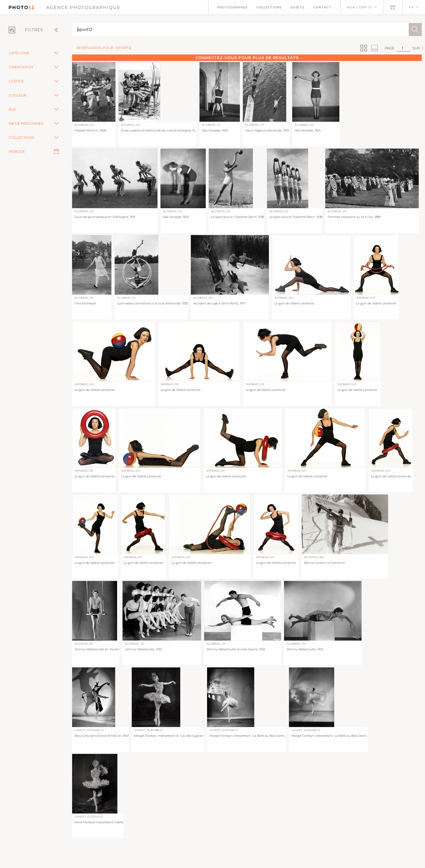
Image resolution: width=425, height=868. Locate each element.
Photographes (232, 7)
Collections (269, 7)
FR (411, 7)
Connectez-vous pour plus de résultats (247, 58)
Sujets (298, 7)
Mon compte (360, 7)
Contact (322, 7)
